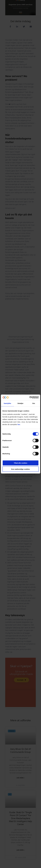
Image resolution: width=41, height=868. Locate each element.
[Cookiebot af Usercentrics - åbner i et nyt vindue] (29, 397)
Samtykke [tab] (7, 403)
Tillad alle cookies (20, 463)
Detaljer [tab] (21, 403)
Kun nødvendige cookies (21, 469)
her (19, 424)
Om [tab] (34, 403)
